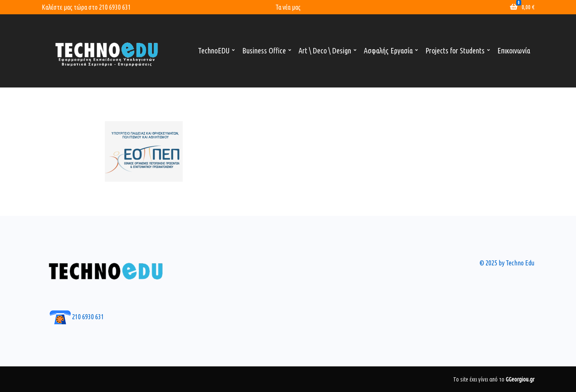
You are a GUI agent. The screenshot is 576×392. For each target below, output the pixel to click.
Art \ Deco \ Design (325, 50)
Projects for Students (455, 50)
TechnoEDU (214, 50)
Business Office (264, 50)
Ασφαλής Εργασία (388, 50)
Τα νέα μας (288, 7)
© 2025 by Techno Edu (507, 263)
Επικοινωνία (514, 50)
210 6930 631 (115, 7)
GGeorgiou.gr (520, 379)
